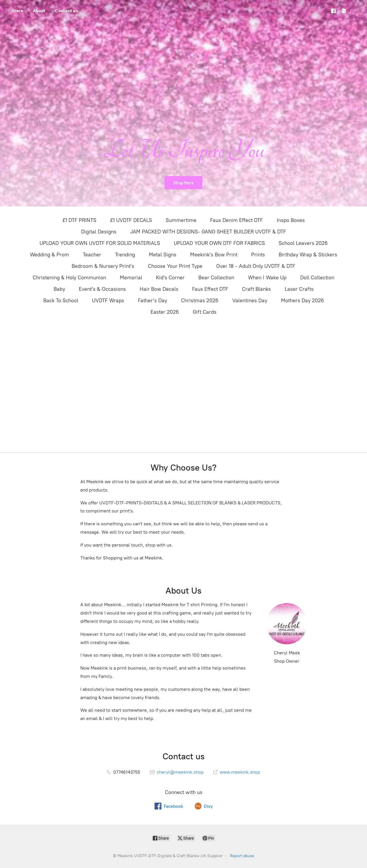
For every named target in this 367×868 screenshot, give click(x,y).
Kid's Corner (170, 278)
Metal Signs (163, 255)
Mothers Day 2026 (302, 301)
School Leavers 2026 (303, 243)
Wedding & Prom (49, 255)
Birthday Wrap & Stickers (308, 255)
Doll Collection (317, 278)
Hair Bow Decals (159, 289)
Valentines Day (250, 301)
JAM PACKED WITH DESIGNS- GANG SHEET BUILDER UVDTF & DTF (208, 232)
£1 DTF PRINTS (79, 220)
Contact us (67, 11)
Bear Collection (216, 278)
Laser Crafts (299, 289)
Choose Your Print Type (175, 266)
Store (17, 11)
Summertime (181, 220)
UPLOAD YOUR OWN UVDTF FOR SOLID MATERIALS (100, 243)
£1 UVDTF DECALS (131, 220)
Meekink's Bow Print (214, 255)
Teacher (92, 255)
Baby (59, 289)
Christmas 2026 (200, 301)
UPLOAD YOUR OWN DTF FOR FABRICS (219, 243)
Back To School (61, 301)
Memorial (131, 278)
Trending (125, 255)
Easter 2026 (165, 312)
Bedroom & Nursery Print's (103, 266)
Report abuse (242, 856)
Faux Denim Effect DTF (237, 220)
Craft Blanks (256, 289)
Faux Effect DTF (210, 289)
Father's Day (153, 301)
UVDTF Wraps (108, 301)
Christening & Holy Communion (69, 278)
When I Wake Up (267, 278)
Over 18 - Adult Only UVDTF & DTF (256, 266)
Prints (258, 255)
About (39, 11)
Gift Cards (205, 312)
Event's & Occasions (102, 289)
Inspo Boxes (291, 220)
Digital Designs (99, 232)
